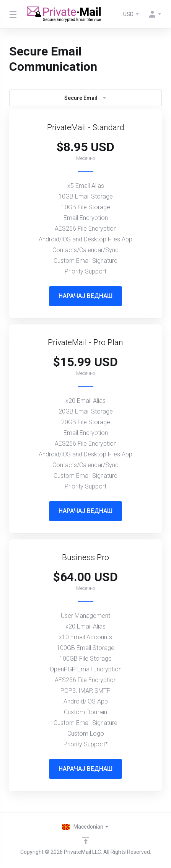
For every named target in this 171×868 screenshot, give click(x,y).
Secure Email (85, 98)
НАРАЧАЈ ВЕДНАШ (85, 296)
